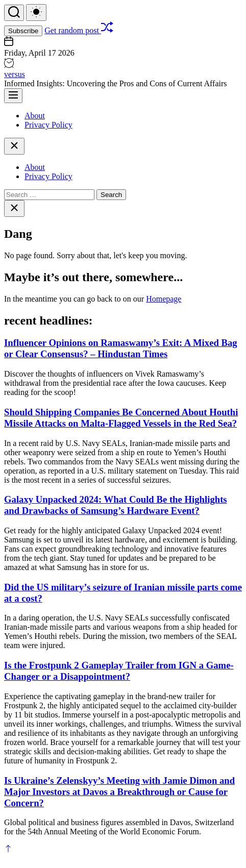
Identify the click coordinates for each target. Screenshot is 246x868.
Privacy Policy (48, 125)
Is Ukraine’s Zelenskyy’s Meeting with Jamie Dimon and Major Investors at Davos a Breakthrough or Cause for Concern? (119, 792)
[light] (36, 13)
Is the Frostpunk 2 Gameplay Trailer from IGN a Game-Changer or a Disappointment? (119, 671)
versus (15, 74)
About (35, 116)
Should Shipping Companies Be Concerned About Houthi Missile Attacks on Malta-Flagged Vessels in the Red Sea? (121, 418)
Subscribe (23, 31)
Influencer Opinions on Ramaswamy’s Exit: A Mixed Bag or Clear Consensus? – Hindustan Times (121, 348)
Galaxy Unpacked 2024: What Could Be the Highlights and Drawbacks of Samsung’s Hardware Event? (116, 505)
